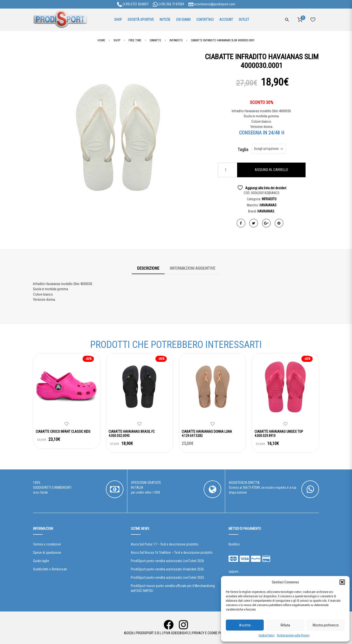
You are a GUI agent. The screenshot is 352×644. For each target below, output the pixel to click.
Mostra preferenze (326, 625)
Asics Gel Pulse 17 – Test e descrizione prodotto (165, 544)
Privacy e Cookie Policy (210, 633)
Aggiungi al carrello (271, 170)
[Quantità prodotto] (228, 170)
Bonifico (234, 544)
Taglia (243, 150)
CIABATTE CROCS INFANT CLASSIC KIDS (63, 432)
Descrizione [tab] (148, 268)
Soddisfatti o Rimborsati (50, 569)
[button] (342, 582)
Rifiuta (285, 625)
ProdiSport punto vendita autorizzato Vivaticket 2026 (167, 569)
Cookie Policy (267, 635)
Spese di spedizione (47, 553)
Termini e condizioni (47, 544)
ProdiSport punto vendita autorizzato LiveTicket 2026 (167, 561)
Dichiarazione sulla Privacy (293, 635)
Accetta (245, 625)
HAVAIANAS (268, 205)
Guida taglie (41, 561)
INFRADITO (269, 199)
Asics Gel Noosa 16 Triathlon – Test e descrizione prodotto (172, 553)
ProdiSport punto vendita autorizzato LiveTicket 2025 (167, 577)
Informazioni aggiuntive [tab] (192, 268)
